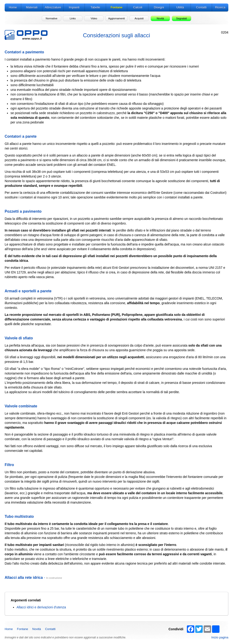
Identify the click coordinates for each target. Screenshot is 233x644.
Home (9, 629)
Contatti (50, 629)
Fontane (23, 629)
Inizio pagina (220, 637)
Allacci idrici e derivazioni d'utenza (41, 607)
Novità (37, 629)
